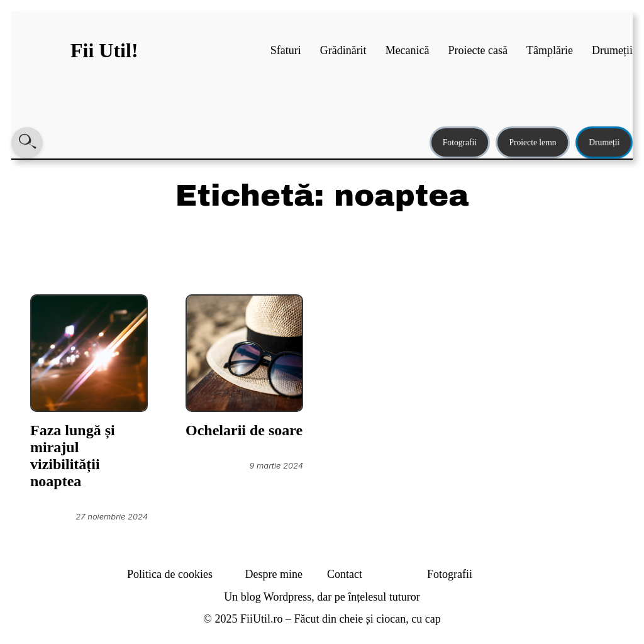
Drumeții (604, 142)
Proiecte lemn (532, 142)
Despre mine (274, 574)
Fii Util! (104, 50)
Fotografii (460, 142)
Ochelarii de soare (244, 430)
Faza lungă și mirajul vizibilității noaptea (73, 456)
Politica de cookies (170, 574)
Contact (345, 574)
